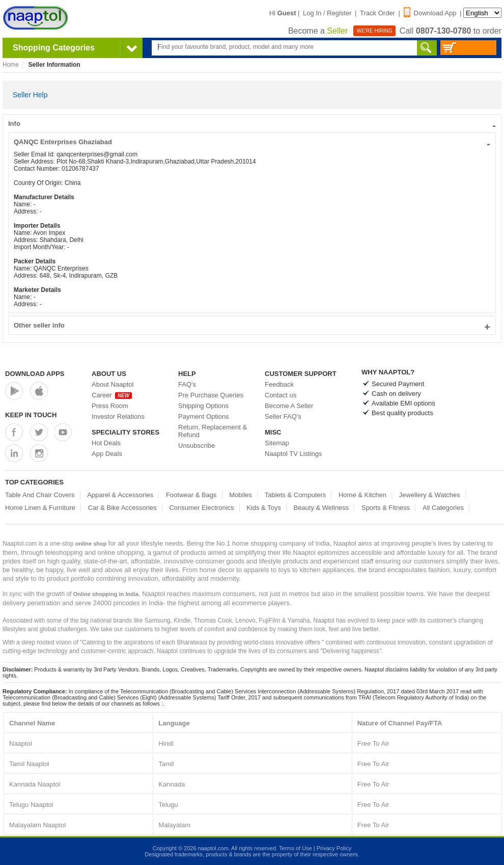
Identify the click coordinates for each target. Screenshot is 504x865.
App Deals (107, 454)
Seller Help (30, 95)
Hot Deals (106, 443)
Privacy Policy (334, 848)
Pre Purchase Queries (211, 395)
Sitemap (277, 443)
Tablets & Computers (296, 495)
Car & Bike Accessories (122, 508)
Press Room (110, 406)
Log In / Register (327, 13)
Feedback (279, 384)
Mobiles (241, 495)
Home (11, 65)
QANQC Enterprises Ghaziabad (252, 142)
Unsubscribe (197, 445)
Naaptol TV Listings (293, 454)
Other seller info (252, 325)
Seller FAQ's (283, 416)
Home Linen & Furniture (40, 508)
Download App (430, 13)
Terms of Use (296, 848)
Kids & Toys (264, 508)
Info (252, 124)
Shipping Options (203, 406)
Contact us (281, 395)
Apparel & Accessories (120, 495)
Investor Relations (118, 416)
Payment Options (204, 416)
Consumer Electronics (201, 508)
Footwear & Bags (191, 495)
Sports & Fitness (386, 508)
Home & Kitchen (362, 495)
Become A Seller (289, 406)
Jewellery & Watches (430, 495)
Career (112, 395)
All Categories (443, 508)
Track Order (377, 13)
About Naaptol (113, 384)
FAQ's (187, 384)
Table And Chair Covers (40, 495)
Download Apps (35, 374)
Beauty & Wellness (321, 508)
